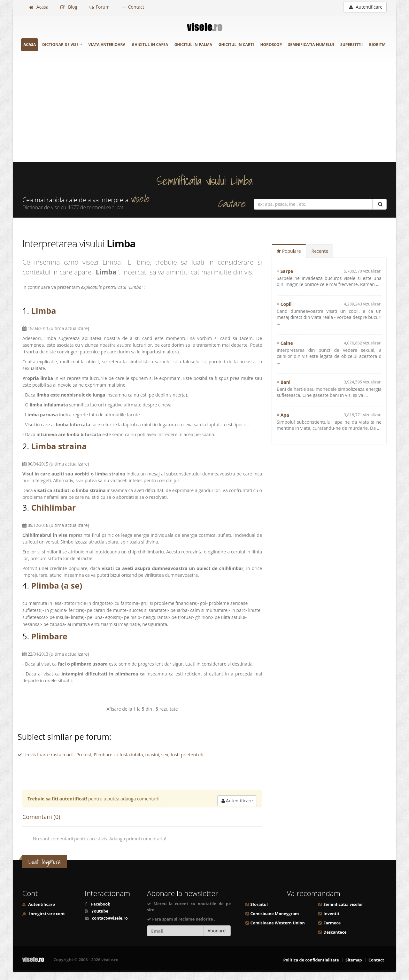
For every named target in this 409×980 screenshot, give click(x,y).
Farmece (332, 923)
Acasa (39, 7)
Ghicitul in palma (193, 45)
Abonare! (217, 931)
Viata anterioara (107, 45)
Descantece (335, 932)
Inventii (331, 914)
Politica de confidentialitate (311, 960)
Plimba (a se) (57, 585)
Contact (133, 7)
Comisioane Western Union (278, 923)
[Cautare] (379, 204)
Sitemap (354, 960)
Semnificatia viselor (343, 904)
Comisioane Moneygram (275, 914)
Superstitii (351, 45)
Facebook (101, 904)
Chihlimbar (54, 507)
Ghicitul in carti (236, 45)
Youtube (100, 911)
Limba (44, 311)
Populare (289, 251)
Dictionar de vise (62, 45)
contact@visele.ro (110, 918)
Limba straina (59, 446)
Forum (100, 7)
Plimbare (49, 636)
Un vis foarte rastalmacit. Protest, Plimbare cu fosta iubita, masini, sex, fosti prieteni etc (114, 755)
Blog (69, 7)
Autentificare (366, 7)
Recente (320, 251)
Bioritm (377, 45)
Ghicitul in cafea (150, 45)
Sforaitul (259, 904)
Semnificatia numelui (311, 45)
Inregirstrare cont (46, 914)
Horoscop (271, 45)
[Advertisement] (204, 114)
